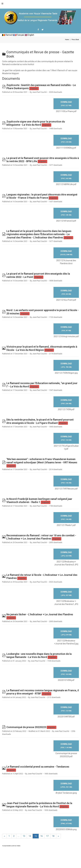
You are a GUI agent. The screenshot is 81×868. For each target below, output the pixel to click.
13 (24, 836)
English (29, 35)
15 (36, 836)
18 (53, 836)
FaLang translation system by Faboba (11, 846)
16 (41, 836)
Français (19, 35)
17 (47, 836)
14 (30, 836)
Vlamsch (8, 35)
